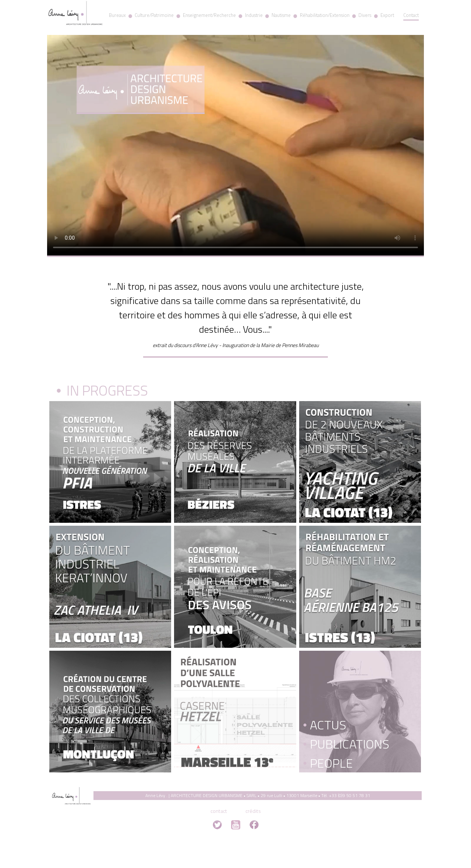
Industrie (254, 15)
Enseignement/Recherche (209, 15)
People (328, 763)
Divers (365, 15)
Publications (346, 744)
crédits (253, 811)
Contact (411, 15)
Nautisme (281, 15)
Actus (325, 725)
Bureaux (117, 15)
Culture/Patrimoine (154, 15)
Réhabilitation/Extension (325, 15)
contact (219, 811)
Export (387, 15)
